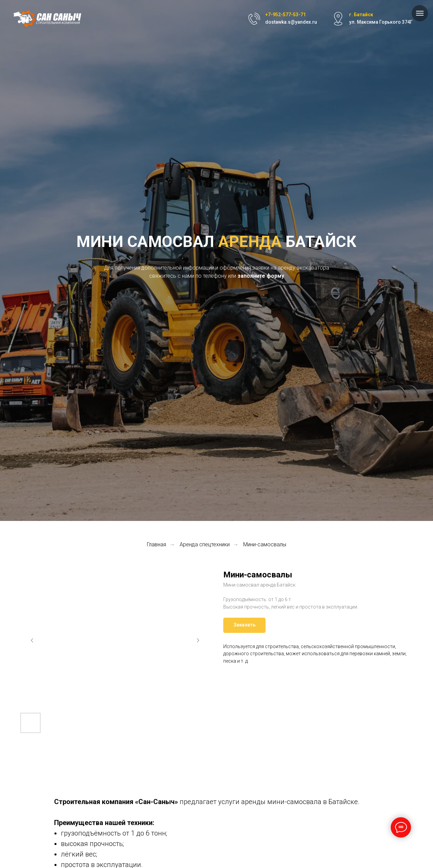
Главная (156, 544)
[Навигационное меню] (420, 13)
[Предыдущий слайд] (32, 640)
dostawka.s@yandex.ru (291, 22)
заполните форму (261, 276)
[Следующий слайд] (198, 640)
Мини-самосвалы (265, 544)
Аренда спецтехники (205, 544)
